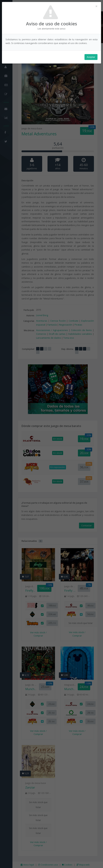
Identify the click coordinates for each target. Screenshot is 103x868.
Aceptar (91, 57)
